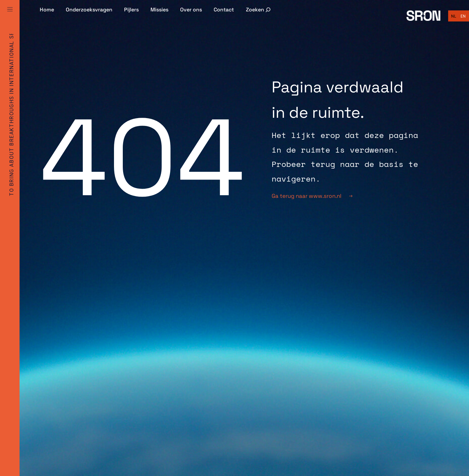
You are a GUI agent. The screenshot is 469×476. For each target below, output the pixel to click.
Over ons (191, 10)
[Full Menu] (10, 17)
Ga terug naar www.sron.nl (312, 196)
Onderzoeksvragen (89, 10)
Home (47, 10)
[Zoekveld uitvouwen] (259, 10)
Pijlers (131, 10)
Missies (159, 10)
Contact (224, 10)
